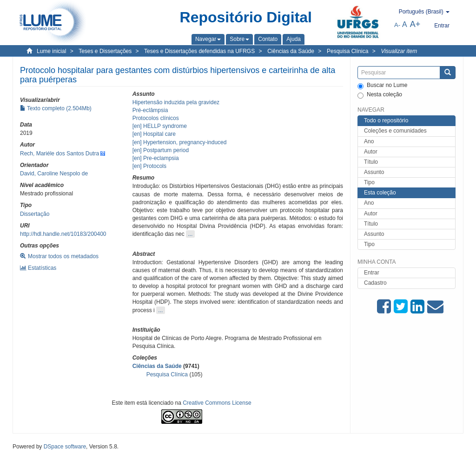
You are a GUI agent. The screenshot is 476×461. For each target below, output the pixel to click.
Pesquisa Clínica (347, 51)
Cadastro (375, 283)
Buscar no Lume (382, 86)
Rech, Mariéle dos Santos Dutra (59, 154)
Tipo (369, 182)
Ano (369, 141)
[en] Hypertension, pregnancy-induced (180, 142)
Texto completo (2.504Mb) (56, 108)
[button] (208, 39)
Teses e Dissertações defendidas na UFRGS (199, 51)
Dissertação (35, 214)
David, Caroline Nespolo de (54, 174)
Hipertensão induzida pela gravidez (176, 102)
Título (371, 162)
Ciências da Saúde (291, 51)
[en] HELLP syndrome (160, 126)
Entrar (372, 273)
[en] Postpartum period (161, 150)
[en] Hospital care (154, 134)
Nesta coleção (380, 95)
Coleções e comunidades (395, 131)
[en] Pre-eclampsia (156, 158)
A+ (415, 24)
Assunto (374, 172)
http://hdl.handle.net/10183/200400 (63, 234)
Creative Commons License (217, 403)
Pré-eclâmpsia (150, 110)
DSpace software (65, 447)
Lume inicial (51, 51)
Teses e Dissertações (105, 51)
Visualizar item (399, 51)
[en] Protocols (149, 166)
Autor (371, 152)
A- (397, 25)
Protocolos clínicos (156, 118)
